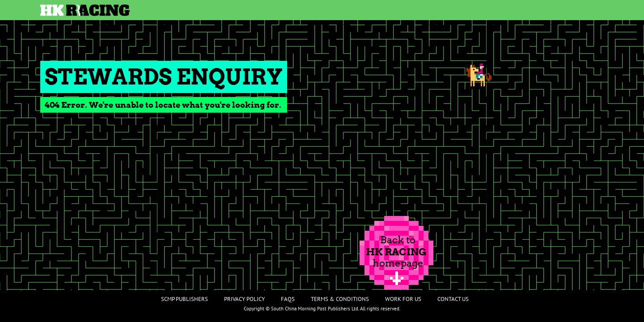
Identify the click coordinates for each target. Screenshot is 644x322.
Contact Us (453, 299)
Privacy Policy (244, 299)
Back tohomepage (396, 251)
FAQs (288, 299)
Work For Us (403, 299)
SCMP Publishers (184, 299)
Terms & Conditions (340, 299)
